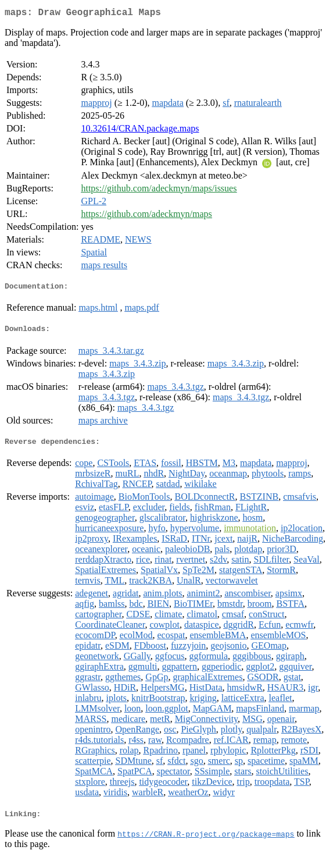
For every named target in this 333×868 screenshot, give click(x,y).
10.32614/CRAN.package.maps (140, 131)
